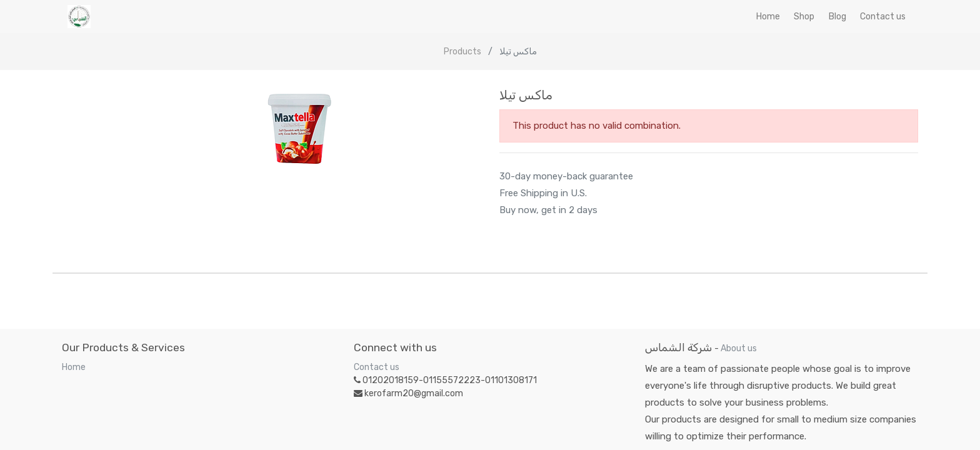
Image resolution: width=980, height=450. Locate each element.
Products (462, 52)
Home (74, 367)
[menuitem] (768, 17)
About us (739, 348)
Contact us (377, 367)
